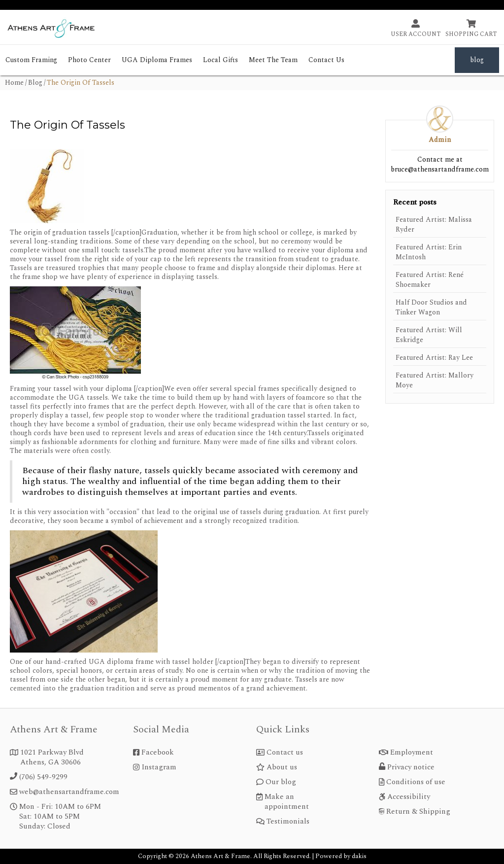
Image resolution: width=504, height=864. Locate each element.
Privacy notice (411, 767)
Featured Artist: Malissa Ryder (434, 225)
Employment (412, 753)
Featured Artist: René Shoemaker (430, 280)
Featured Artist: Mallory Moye (435, 380)
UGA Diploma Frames (157, 60)
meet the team (273, 60)
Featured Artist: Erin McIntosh (429, 252)
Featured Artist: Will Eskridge (429, 335)
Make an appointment (287, 802)
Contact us (285, 753)
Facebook (158, 753)
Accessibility (409, 797)
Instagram (159, 767)
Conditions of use (416, 782)
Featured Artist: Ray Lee (434, 358)
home (14, 83)
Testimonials (288, 822)
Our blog (281, 782)
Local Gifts (220, 60)
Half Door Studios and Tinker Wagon (431, 308)
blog (477, 60)
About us (282, 767)
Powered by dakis (341, 856)
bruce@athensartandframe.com (440, 169)
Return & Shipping (418, 812)
